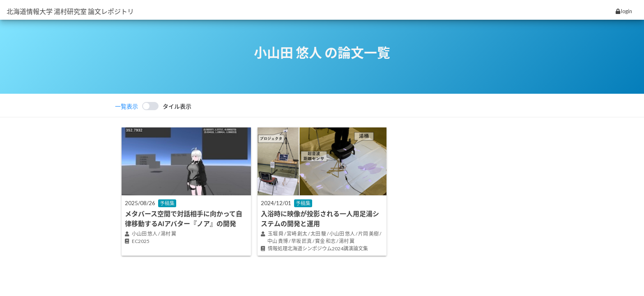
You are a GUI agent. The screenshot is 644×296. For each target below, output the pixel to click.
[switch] (153, 106)
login (624, 11)
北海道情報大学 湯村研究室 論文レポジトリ (70, 11)
